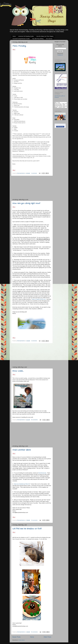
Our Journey (49, 39)
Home (14, 36)
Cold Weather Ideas (22, 450)
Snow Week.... (18, 371)
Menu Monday (19, 46)
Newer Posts (16, 637)
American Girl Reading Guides (26, 36)
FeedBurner (60, 55)
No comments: (35, 420)
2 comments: (34, 173)
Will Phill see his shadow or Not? (27, 529)
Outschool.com (42, 473)
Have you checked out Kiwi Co (22, 484)
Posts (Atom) (22, 640)
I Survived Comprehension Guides (21, 39)
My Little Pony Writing (38, 39)
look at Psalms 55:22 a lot (39, 299)
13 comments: (35, 520)
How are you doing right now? (26, 203)
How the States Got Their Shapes (45, 36)
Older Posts (47, 637)
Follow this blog (60, 128)
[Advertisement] (32, 187)
